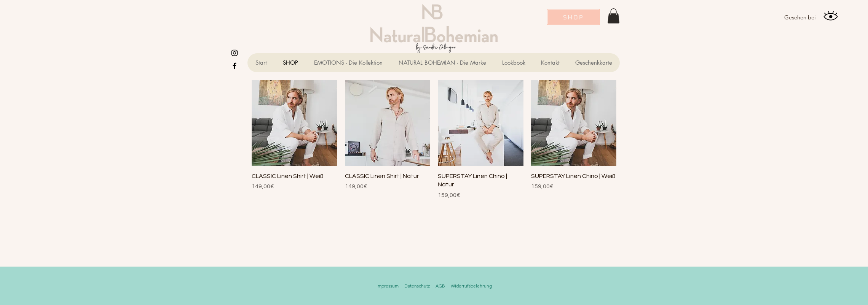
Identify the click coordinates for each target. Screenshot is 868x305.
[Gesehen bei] (800, 17)
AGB (440, 286)
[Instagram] (235, 53)
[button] (614, 16)
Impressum (388, 286)
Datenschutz (417, 286)
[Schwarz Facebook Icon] (235, 66)
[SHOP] (573, 17)
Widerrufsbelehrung (471, 286)
